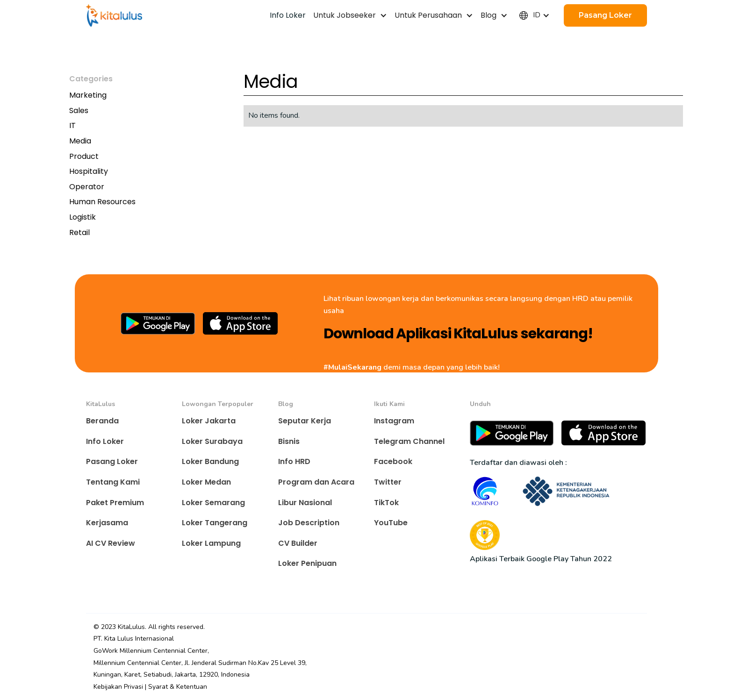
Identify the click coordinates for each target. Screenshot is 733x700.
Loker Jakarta (209, 421)
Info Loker (105, 441)
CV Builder (298, 543)
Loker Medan (206, 482)
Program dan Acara (316, 482)
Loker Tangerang (215, 523)
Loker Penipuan (307, 563)
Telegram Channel (409, 441)
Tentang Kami (113, 482)
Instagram (394, 421)
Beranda (102, 421)
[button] (350, 15)
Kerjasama (107, 523)
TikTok (386, 503)
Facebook (393, 461)
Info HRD (294, 461)
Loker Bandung (210, 461)
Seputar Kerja (305, 421)
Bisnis (289, 441)
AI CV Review (111, 543)
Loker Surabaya (212, 441)
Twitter (388, 482)
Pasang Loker (112, 461)
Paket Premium (115, 503)
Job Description (309, 523)
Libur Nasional (305, 503)
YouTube (391, 523)
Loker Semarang (213, 503)
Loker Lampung (211, 543)
